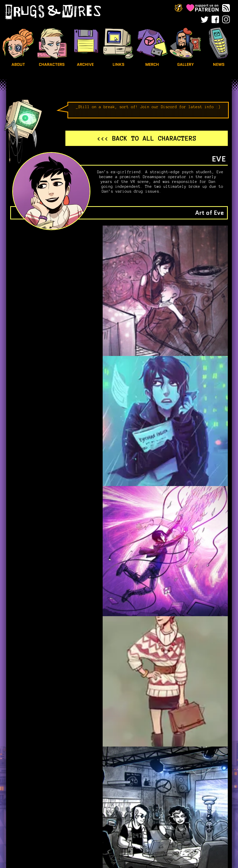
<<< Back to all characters (147, 138)
